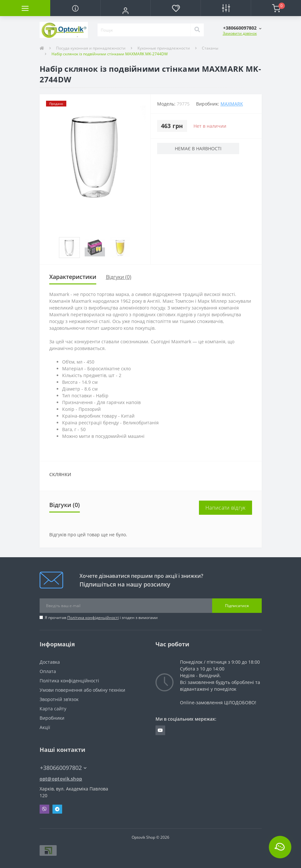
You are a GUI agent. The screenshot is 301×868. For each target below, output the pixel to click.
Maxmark (232, 104)
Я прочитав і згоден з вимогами (101, 618)
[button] (126, 11)
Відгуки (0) (119, 277)
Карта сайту (53, 709)
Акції (45, 727)
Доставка (50, 662)
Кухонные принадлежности (164, 48)
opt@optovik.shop (61, 779)
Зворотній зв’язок (59, 699)
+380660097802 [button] (63, 768)
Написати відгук (226, 508)
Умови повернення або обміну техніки (82, 690)
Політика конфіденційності (93, 618)
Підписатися (237, 606)
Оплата (48, 671)
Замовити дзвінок (240, 33)
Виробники (52, 718)
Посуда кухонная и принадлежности (91, 48)
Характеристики (73, 277)
